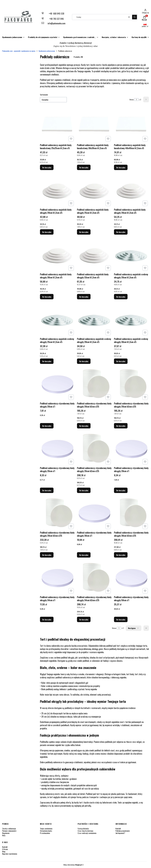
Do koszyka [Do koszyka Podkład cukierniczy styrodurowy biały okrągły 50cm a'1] (121, 619)
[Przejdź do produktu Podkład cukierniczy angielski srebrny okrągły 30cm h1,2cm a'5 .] (131, 319)
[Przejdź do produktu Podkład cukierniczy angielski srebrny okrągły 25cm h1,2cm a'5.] (57, 319)
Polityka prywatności (123, 831)
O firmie (5, 849)
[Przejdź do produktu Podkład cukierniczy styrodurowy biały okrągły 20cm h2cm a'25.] (94, 383)
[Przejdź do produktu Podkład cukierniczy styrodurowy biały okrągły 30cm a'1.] (94, 513)
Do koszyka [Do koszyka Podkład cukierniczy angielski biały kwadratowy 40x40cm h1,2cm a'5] (121, 167)
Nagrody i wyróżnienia (10, 854)
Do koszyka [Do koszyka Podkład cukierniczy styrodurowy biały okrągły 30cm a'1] (84, 555)
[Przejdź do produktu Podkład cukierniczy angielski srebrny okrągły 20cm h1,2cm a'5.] (131, 254)
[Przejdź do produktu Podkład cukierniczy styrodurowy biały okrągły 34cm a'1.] (57, 577)
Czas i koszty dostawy (85, 831)
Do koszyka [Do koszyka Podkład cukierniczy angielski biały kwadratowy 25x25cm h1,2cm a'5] (47, 167)
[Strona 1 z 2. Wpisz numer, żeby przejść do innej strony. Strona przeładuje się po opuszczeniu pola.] (136, 100)
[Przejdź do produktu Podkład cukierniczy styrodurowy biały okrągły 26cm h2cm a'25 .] (94, 448)
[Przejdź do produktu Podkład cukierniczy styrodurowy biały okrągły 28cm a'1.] (131, 448)
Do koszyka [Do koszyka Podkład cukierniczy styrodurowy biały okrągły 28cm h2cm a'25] (47, 555)
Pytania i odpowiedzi (9, 831)
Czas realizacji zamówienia (87, 833)
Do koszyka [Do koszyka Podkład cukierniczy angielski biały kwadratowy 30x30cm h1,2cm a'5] (84, 167)
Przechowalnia (45, 833)
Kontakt (118, 828)
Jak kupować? (120, 833)
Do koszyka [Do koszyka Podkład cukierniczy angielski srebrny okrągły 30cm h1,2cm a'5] (121, 361)
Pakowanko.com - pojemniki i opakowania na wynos (19, 51)
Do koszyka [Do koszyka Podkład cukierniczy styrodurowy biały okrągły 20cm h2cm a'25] (84, 426)
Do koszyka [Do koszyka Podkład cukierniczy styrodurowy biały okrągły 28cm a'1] (121, 490)
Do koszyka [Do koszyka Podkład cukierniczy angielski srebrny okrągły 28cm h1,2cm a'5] (84, 361)
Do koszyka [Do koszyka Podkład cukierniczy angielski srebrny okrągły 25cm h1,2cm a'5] (47, 361)
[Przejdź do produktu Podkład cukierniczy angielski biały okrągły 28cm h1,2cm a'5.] (131, 190)
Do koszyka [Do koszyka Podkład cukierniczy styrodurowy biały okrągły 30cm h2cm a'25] (121, 555)
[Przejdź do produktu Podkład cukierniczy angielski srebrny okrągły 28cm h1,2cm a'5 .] (94, 319)
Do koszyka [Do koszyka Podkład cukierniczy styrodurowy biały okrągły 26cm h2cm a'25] (84, 490)
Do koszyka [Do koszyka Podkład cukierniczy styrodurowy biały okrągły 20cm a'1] (47, 426)
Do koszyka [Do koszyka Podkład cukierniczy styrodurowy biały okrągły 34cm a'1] (47, 619)
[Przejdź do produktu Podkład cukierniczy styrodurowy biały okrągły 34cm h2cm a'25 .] (94, 577)
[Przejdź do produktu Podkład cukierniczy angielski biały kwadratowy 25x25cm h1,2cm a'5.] (57, 125)
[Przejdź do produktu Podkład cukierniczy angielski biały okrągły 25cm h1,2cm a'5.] (94, 190)
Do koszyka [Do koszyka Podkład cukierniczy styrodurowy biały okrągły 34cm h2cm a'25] (84, 619)
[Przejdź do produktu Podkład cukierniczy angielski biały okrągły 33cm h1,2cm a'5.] (94, 254)
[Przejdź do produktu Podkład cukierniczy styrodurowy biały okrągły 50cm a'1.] (131, 577)
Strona (132, 100)
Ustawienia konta (46, 831)
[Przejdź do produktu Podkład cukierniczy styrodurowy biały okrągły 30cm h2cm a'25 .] (131, 513)
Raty (4, 835)
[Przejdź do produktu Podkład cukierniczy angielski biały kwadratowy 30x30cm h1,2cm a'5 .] (94, 125)
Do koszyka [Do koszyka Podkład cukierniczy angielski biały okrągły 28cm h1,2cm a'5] (121, 232)
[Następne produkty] (134, 628)
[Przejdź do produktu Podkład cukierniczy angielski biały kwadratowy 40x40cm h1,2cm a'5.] (131, 125)
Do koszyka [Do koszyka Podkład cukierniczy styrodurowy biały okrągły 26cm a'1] (47, 490)
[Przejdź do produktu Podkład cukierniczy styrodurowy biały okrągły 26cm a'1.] (57, 448)
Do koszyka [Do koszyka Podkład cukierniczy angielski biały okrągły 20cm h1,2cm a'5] (47, 232)
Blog (4, 851)
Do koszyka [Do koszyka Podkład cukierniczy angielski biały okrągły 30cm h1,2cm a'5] (47, 297)
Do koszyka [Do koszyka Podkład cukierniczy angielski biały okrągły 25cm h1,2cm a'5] (84, 232)
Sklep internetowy (72, 865)
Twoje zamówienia (46, 828)
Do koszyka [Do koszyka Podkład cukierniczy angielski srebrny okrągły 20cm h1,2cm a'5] (121, 297)
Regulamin (6, 833)
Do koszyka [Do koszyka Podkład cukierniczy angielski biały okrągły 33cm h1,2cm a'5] (84, 297)
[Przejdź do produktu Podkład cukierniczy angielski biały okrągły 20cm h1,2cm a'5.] (57, 190)
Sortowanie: (44, 95)
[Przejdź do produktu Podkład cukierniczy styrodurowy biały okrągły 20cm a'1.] (57, 383)
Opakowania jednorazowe (47, 51)
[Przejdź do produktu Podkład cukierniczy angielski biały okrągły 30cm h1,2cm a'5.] (57, 254)
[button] (135, 17)
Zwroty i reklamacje (9, 828)
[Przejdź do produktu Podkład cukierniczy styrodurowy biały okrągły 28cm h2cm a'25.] (57, 513)
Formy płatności (83, 828)
